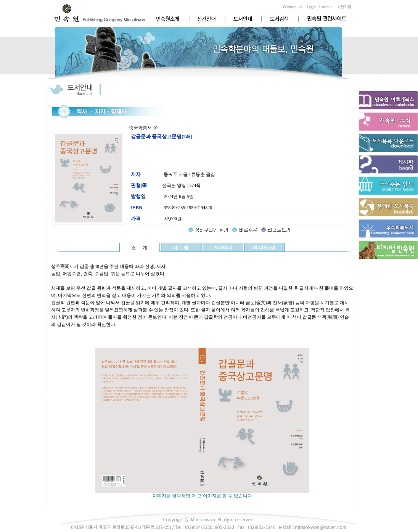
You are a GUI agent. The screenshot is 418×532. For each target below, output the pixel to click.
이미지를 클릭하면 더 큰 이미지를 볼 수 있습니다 (202, 493)
